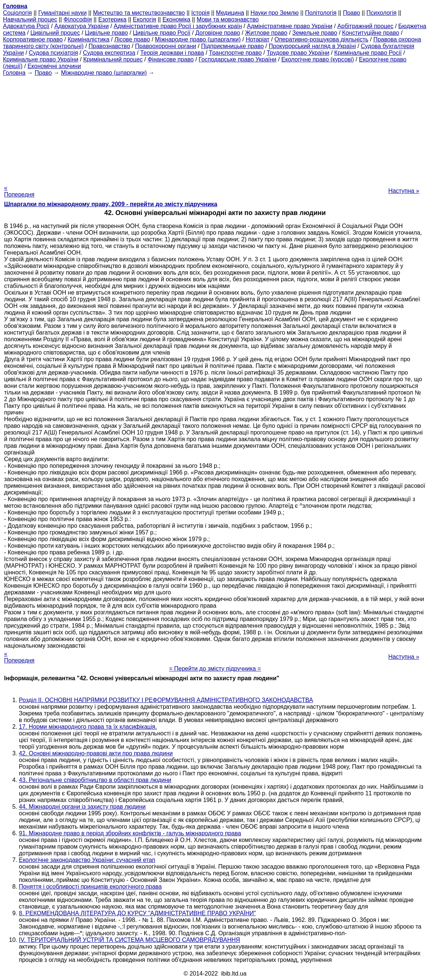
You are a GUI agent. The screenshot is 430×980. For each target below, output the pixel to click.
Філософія (78, 19)
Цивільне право (106, 33)
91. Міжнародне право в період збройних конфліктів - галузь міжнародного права (130, 833)
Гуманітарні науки (62, 13)
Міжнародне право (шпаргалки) (198, 39)
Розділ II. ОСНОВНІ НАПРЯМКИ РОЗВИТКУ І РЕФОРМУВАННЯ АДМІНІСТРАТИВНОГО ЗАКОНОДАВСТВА (166, 700)
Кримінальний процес (113, 59)
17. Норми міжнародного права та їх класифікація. (88, 727)
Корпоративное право (33, 39)
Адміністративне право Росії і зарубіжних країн (178, 26)
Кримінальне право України (41, 59)
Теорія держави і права (172, 53)
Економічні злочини (54, 66)
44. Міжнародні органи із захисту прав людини (82, 807)
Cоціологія (17, 13)
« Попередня (19, 191)
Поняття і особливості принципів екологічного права (90, 887)
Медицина (230, 13)
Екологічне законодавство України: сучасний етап (87, 860)
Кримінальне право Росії (368, 53)
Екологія (144, 19)
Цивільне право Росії (162, 33)
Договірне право (218, 33)
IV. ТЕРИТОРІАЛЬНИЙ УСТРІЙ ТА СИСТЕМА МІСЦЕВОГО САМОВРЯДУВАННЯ (129, 940)
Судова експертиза (109, 53)
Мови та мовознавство (228, 19)
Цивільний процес (55, 33)
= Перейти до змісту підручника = (215, 669)
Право (351, 13)
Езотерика (113, 19)
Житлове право (266, 33)
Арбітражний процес (365, 26)
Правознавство (109, 46)
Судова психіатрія (53, 53)
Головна (14, 73)
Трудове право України (298, 53)
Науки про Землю (274, 13)
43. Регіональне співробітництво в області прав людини (95, 780)
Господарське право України (237, 59)
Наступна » (404, 191)
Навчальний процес (30, 19)
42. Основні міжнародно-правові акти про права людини (96, 753)
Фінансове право (171, 59)
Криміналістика (89, 39)
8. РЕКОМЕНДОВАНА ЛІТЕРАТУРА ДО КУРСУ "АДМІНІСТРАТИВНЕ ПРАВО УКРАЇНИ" (137, 913)
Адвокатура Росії (26, 26)
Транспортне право (235, 53)
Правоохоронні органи (165, 46)
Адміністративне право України (290, 26)
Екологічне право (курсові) (318, 59)
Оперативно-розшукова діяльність (321, 39)
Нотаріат (257, 39)
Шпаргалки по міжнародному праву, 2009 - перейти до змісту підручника (111, 204)
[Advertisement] (215, 128)
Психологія (381, 13)
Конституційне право (370, 33)
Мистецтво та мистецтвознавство (139, 13)
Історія (200, 13)
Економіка (176, 19)
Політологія (321, 13)
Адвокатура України (82, 26)
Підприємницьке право (233, 46)
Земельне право (315, 33)
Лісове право (132, 39)
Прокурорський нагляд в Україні (312, 46)
